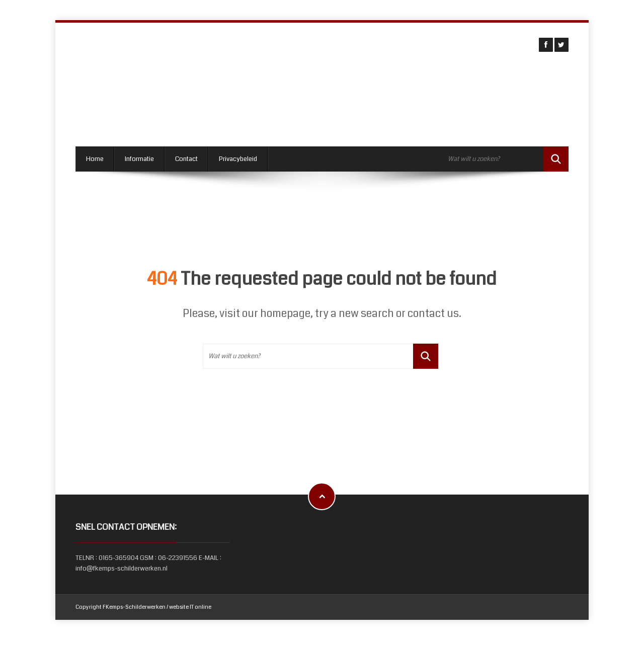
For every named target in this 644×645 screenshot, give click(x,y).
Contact (186, 159)
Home (95, 159)
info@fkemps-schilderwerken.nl (122, 569)
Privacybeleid (238, 159)
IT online (200, 607)
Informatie (139, 159)
